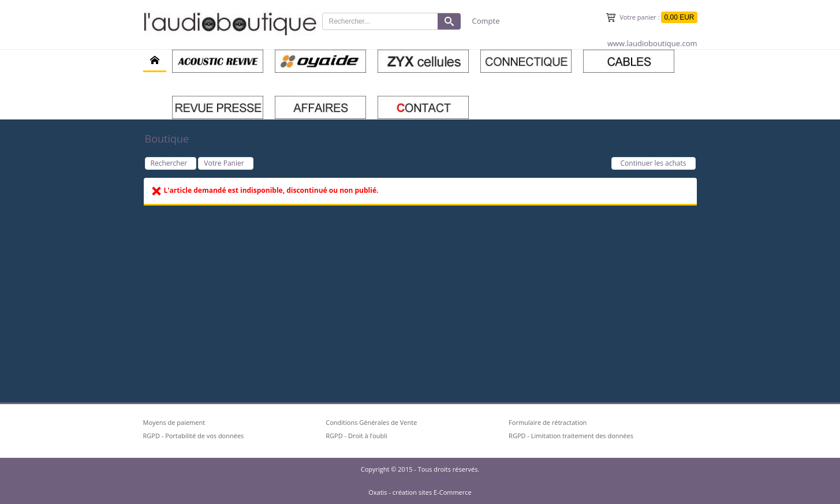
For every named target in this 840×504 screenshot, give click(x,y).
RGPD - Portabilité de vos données (194, 436)
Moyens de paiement (174, 422)
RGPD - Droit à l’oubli (356, 436)
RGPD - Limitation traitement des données (571, 436)
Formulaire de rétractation (548, 422)
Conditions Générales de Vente (371, 422)
